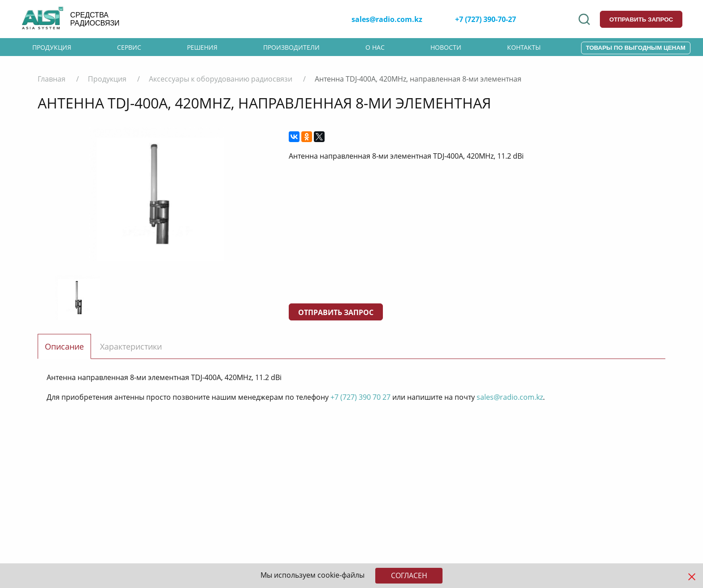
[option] (156, 194)
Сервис (129, 47)
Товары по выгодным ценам (636, 48)
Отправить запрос (336, 312)
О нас (375, 47)
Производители (291, 47)
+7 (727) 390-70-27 (486, 19)
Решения (202, 47)
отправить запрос (641, 19)
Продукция (52, 47)
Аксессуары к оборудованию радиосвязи (221, 79)
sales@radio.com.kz (387, 19)
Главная (52, 79)
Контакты (524, 47)
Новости (446, 47)
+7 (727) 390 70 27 (360, 397)
